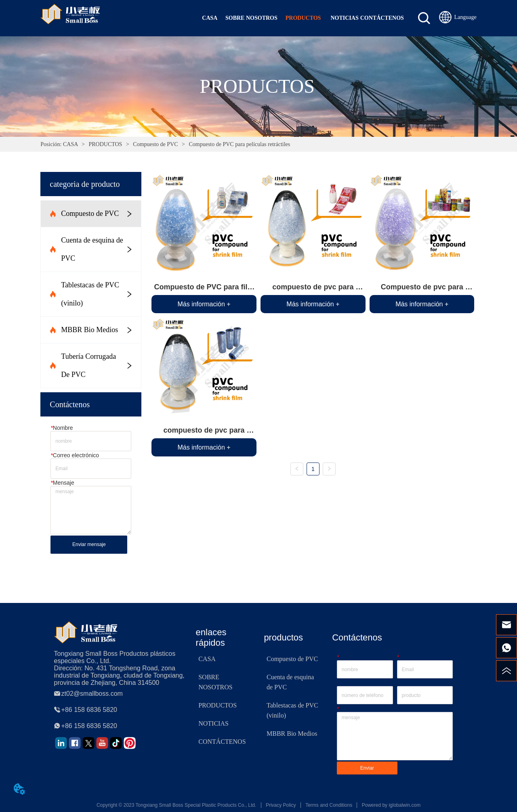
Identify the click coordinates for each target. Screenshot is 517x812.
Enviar (367, 768)
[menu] (299, 18)
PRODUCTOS (105, 144)
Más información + (204, 304)
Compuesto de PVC (156, 144)
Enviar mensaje (89, 544)
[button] (303, 18)
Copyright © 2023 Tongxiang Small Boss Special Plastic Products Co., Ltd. (177, 805)
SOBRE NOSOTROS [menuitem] (251, 18)
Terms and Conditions (329, 805)
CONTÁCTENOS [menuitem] (382, 18)
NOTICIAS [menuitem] (344, 18)
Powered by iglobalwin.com (391, 805)
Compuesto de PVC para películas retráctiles (239, 144)
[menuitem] (303, 18)
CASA (70, 144)
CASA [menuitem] (210, 18)
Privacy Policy (281, 805)
